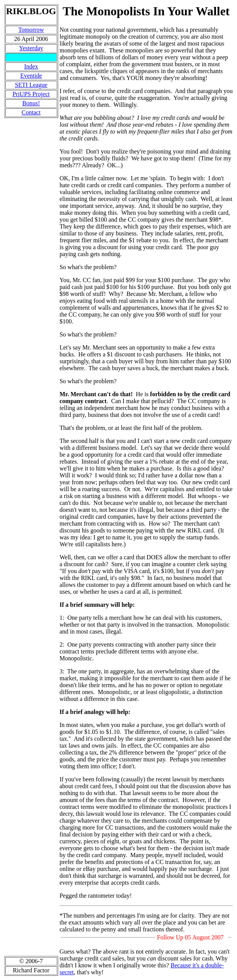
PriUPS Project (31, 94)
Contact (31, 112)
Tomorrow (31, 30)
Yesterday (31, 48)
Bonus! (31, 103)
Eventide (31, 76)
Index (31, 66)
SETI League (31, 85)
